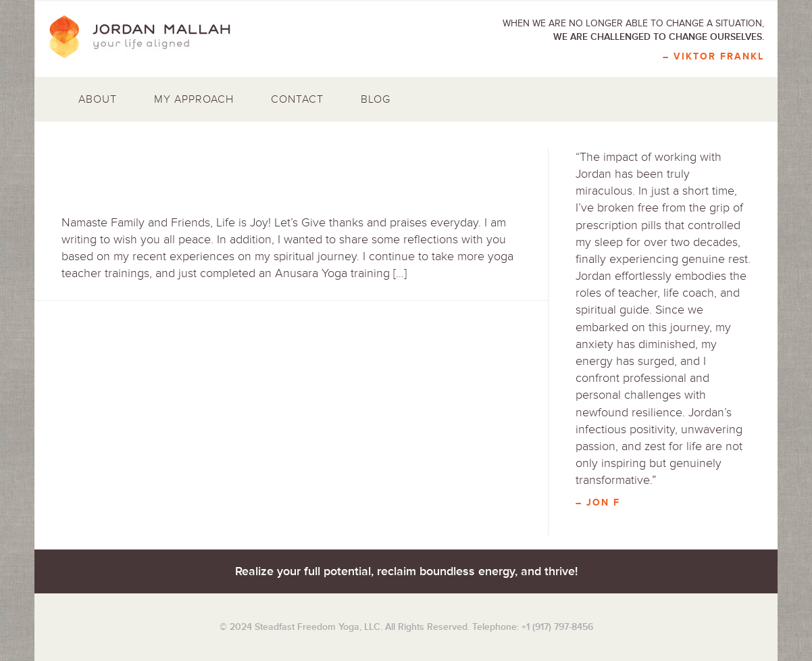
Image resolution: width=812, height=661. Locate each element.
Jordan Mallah (149, 37)
